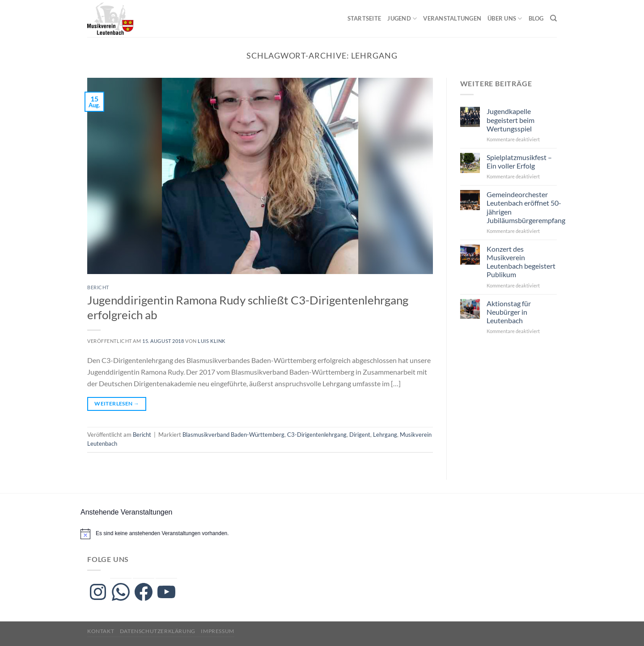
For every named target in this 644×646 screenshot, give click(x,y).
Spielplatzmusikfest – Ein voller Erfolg (519, 161)
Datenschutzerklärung (158, 631)
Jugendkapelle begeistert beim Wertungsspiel (511, 120)
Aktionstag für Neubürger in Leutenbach (509, 312)
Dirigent (360, 435)
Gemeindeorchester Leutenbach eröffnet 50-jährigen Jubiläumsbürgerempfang (526, 207)
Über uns (505, 19)
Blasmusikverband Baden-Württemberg (233, 435)
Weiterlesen (117, 403)
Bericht (98, 287)
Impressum (218, 631)
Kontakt (101, 631)
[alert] (162, 534)
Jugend (402, 19)
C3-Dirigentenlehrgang (317, 435)
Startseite (364, 18)
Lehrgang (385, 435)
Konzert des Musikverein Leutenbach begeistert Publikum (521, 262)
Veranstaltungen (452, 18)
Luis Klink (212, 341)
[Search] (553, 18)
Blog (536, 18)
